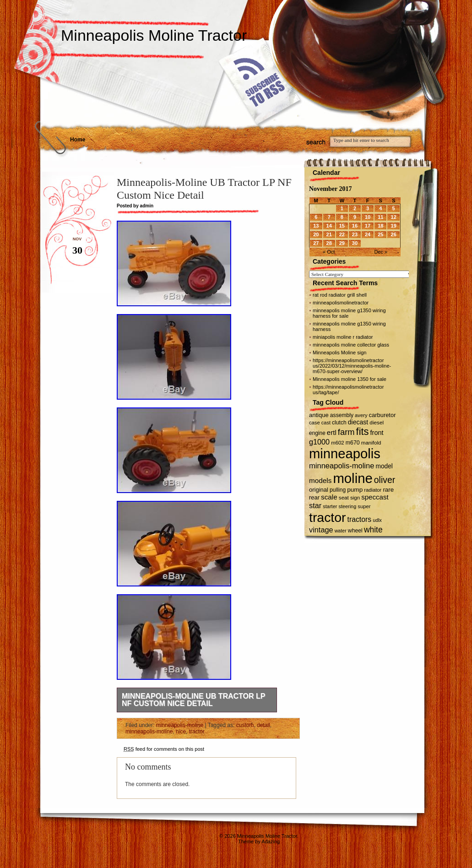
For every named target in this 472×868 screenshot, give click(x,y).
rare (388, 490)
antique (319, 415)
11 (380, 217)
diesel (377, 422)
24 (368, 234)
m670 (353, 443)
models (320, 480)
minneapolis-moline (180, 725)
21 (329, 234)
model (384, 466)
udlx (377, 520)
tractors (360, 519)
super (364, 506)
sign (355, 498)
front (377, 433)
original (319, 490)
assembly (342, 415)
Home (78, 140)
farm (346, 432)
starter (330, 506)
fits (363, 431)
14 (329, 226)
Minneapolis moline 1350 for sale (350, 379)
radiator (373, 490)
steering (348, 506)
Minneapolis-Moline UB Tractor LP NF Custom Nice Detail (193, 700)
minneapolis (345, 454)
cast (326, 423)
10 (368, 217)
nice (181, 732)
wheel (355, 531)
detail (263, 725)
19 (394, 226)
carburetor (382, 415)
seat (344, 497)
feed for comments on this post (164, 749)
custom (245, 725)
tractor (197, 732)
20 (316, 234)
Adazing (271, 841)
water (341, 531)
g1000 (319, 442)
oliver (385, 480)
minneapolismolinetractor (341, 303)
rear (314, 497)
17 (368, 226)
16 (355, 226)
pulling (338, 490)
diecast (358, 422)
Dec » (381, 252)
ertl (332, 432)
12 (394, 217)
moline (353, 478)
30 (355, 243)
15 (342, 226)
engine (317, 433)
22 (342, 234)
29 (342, 243)
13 (316, 226)
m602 (338, 443)
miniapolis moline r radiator (343, 337)
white (373, 530)
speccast (375, 497)
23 (355, 234)
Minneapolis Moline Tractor (154, 35)
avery (361, 415)
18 (380, 226)
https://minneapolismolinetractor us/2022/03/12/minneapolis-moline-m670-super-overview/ (352, 366)
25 (380, 234)
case (315, 423)
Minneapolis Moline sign (339, 353)
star (315, 505)
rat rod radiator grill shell (340, 295)
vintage (321, 530)
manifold (371, 443)
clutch (339, 423)
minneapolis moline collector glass (351, 345)
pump (355, 490)
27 (316, 243)
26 (394, 234)
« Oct (329, 252)
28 (329, 243)
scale (329, 497)
